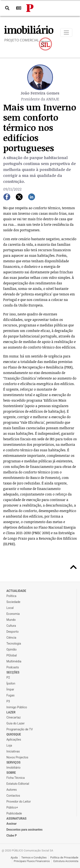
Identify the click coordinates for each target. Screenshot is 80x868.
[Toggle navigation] (66, 32)
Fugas (10, 695)
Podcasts (13, 667)
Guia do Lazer (15, 723)
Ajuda (14, 857)
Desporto (12, 632)
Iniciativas (13, 751)
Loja (9, 745)
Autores (12, 790)
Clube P (12, 836)
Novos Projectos (17, 757)
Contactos (13, 796)
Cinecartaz (14, 717)
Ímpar (10, 689)
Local (10, 608)
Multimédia (14, 661)
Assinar (12, 824)
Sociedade (13, 602)
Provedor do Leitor (19, 802)
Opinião (12, 649)
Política (11, 596)
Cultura (11, 626)
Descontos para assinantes (25, 830)
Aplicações (14, 740)
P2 (8, 677)
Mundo (11, 620)
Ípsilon (11, 683)
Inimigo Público (17, 707)
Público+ (12, 807)
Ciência (11, 638)
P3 (8, 701)
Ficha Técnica (16, 778)
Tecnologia (14, 644)
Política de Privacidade (64, 857)
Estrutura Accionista (66, 861)
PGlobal (12, 655)
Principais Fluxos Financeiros (32, 861)
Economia (13, 614)
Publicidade (14, 813)
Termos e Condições (34, 857)
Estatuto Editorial (18, 784)
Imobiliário (13, 768)
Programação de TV (20, 729)
